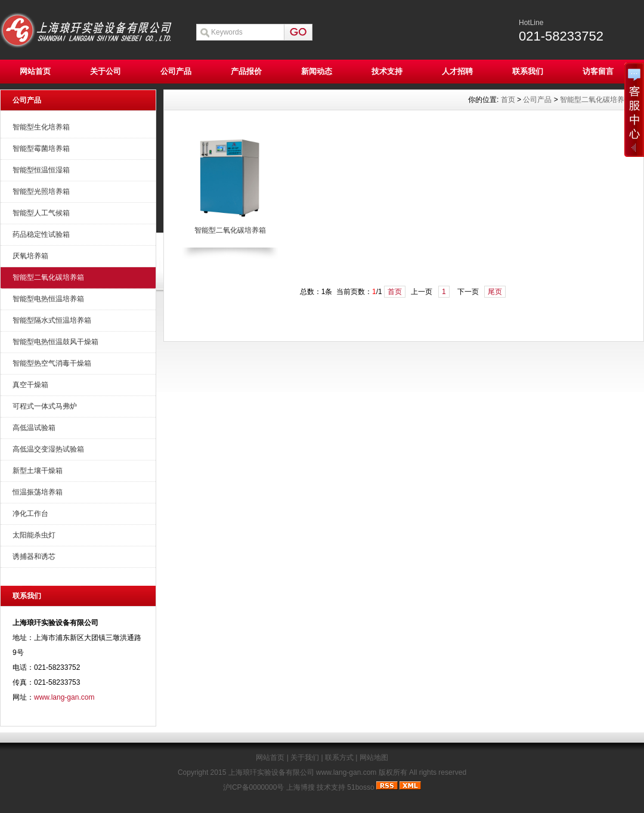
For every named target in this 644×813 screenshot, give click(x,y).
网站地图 (374, 758)
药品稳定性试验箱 (41, 234)
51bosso (360, 787)
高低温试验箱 (34, 428)
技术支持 (387, 71)
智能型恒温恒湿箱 (41, 170)
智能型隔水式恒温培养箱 (52, 320)
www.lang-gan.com (64, 697)
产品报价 (246, 71)
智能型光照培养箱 (41, 191)
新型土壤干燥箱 (38, 471)
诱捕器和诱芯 (34, 557)
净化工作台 (30, 514)
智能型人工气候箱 (41, 213)
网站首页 (35, 71)
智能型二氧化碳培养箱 (48, 277)
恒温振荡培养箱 (38, 492)
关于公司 (106, 71)
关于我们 (305, 758)
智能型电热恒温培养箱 (48, 299)
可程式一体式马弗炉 (45, 406)
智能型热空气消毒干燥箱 (52, 363)
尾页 (495, 292)
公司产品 (176, 71)
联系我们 (528, 71)
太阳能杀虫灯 (34, 535)
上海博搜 (301, 787)
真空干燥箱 (30, 385)
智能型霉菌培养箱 (41, 149)
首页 (508, 100)
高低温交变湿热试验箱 (48, 449)
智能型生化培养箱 (41, 127)
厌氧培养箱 (30, 256)
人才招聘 (457, 71)
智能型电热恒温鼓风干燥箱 (55, 342)
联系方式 (339, 758)
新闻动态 (317, 71)
